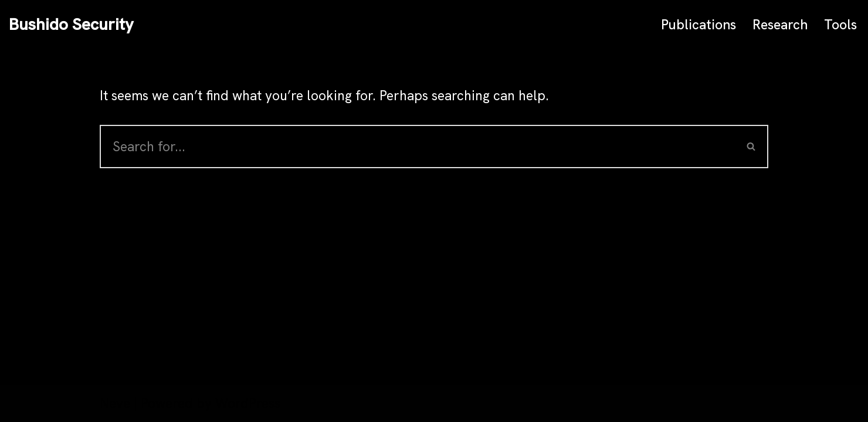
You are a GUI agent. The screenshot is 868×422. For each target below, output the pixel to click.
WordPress (248, 403)
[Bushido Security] (71, 25)
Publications (699, 25)
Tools (840, 25)
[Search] (417, 147)
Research (780, 25)
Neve (115, 403)
